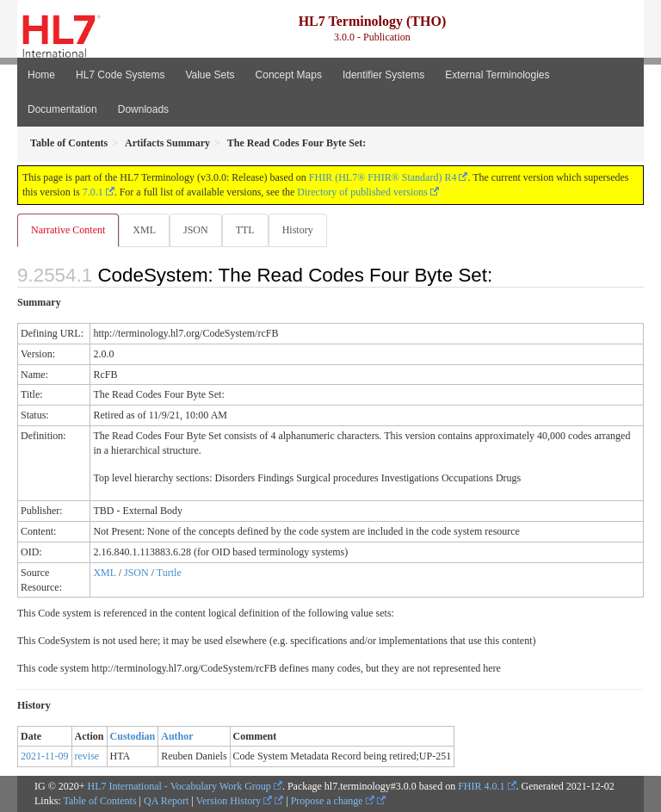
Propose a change (333, 801)
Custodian (133, 736)
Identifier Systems (383, 75)
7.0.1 (93, 192)
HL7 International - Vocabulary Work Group (179, 786)
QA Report (166, 801)
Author (177, 736)
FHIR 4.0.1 (481, 786)
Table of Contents (99, 801)
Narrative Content (68, 230)
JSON (196, 230)
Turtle (169, 573)
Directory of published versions (362, 192)
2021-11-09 (45, 756)
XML (144, 230)
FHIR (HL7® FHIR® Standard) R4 (383, 177)
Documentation (62, 109)
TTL (245, 230)
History (298, 230)
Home (41, 75)
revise (87, 756)
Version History (235, 801)
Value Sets (210, 75)
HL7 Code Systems (120, 75)
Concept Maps (289, 75)
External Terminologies (497, 75)
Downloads (143, 109)
